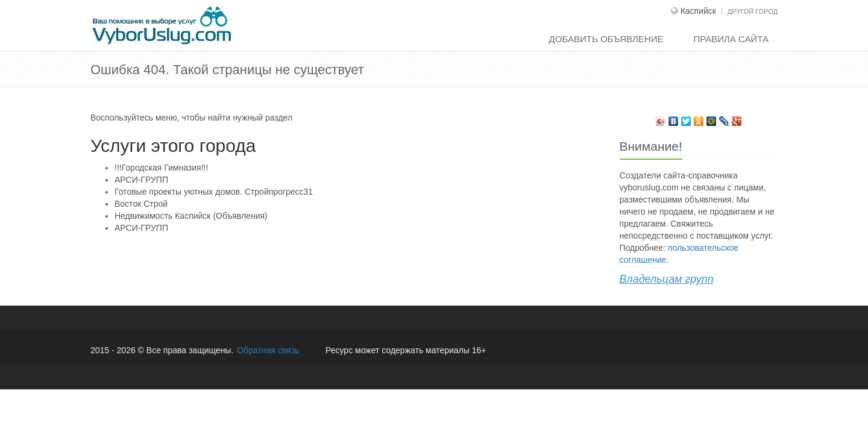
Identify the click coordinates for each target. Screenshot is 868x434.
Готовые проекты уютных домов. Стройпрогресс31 (214, 192)
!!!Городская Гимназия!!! (161, 168)
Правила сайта (731, 39)
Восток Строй (141, 204)
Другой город (753, 11)
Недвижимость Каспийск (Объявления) (191, 216)
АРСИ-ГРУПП (141, 180)
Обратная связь (268, 350)
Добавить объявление (606, 39)
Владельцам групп (667, 279)
